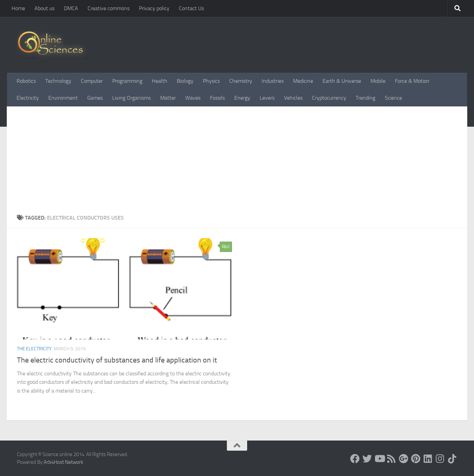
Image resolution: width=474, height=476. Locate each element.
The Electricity (34, 349)
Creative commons (109, 8)
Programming (127, 81)
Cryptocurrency (329, 98)
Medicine (303, 81)
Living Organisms (132, 98)
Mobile (378, 81)
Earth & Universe (342, 81)
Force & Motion (412, 81)
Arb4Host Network (63, 462)
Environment (63, 98)
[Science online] (355, 459)
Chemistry (241, 81)
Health (160, 81)
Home (18, 8)
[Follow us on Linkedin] (428, 459)
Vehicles (293, 98)
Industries (273, 81)
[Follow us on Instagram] (440, 459)
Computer (92, 81)
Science (393, 98)
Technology (58, 81)
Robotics (26, 81)
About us (44, 8)
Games (95, 98)
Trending (365, 98)
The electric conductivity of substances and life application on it (117, 360)
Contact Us (191, 8)
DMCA (71, 8)
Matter (168, 98)
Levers (267, 98)
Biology (185, 81)
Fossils (217, 98)
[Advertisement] (237, 163)
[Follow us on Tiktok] (452, 459)
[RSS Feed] (392, 459)
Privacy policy (154, 8)
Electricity (28, 98)
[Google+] (404, 459)
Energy (242, 98)
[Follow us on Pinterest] (416, 459)
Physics (211, 81)
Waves (193, 98)
